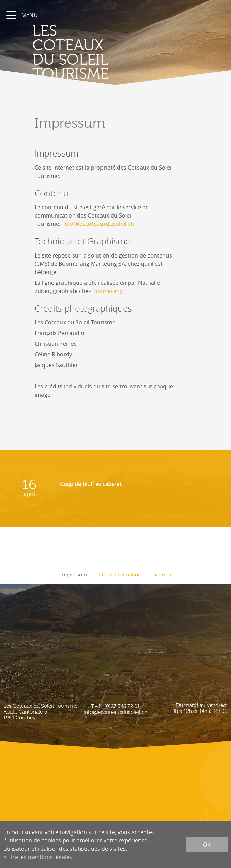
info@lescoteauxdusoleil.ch (99, 224)
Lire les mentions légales (40, 857)
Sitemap (163, 575)
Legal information (120, 575)
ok (207, 845)
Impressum (74, 575)
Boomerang (108, 291)
